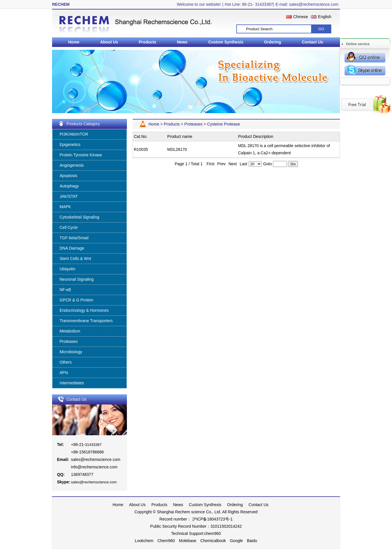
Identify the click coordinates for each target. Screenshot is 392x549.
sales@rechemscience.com (96, 459)
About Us (109, 42)
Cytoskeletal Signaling (79, 217)
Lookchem (144, 541)
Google (236, 541)
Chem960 (166, 541)
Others (66, 362)
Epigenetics (70, 145)
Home (74, 42)
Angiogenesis (72, 165)
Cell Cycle (69, 227)
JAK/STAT (69, 196)
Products (148, 42)
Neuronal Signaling (77, 279)
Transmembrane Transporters (86, 321)
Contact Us (313, 42)
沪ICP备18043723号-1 (212, 519)
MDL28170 (177, 149)
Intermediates (72, 383)
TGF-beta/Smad (74, 238)
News (182, 42)
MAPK (65, 207)
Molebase (188, 541)
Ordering (273, 42)
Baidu (252, 541)
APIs (64, 373)
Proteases (69, 341)
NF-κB (65, 290)
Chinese (301, 17)
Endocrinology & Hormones (84, 310)
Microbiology (71, 352)
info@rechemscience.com (94, 467)
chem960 (213, 533)
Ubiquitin (67, 269)
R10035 (141, 149)
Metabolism (70, 331)
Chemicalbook (213, 541)
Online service (358, 44)
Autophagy (69, 186)
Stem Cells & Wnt (75, 259)
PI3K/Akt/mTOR (74, 134)
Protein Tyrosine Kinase (81, 155)
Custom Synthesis (226, 42)
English (325, 17)
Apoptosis (68, 176)
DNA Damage (72, 248)
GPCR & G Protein (76, 300)
